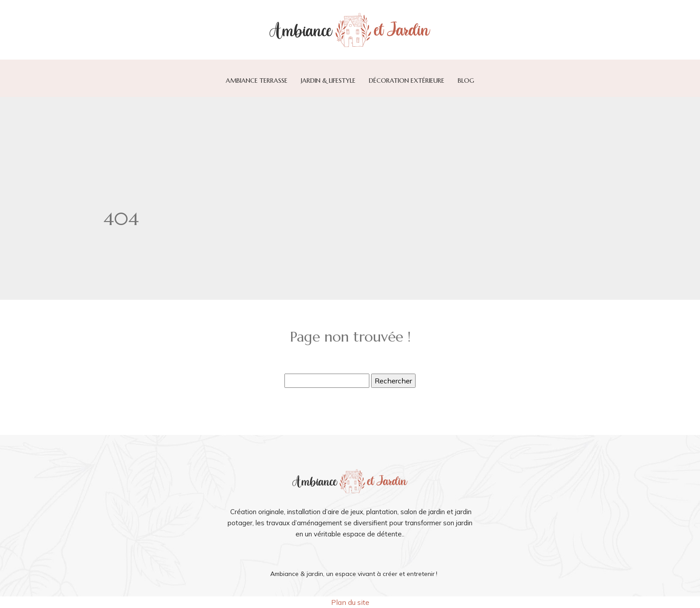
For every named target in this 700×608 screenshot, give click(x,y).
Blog (466, 81)
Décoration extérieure (407, 81)
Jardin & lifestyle (328, 81)
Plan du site (350, 602)
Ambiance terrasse (257, 81)
